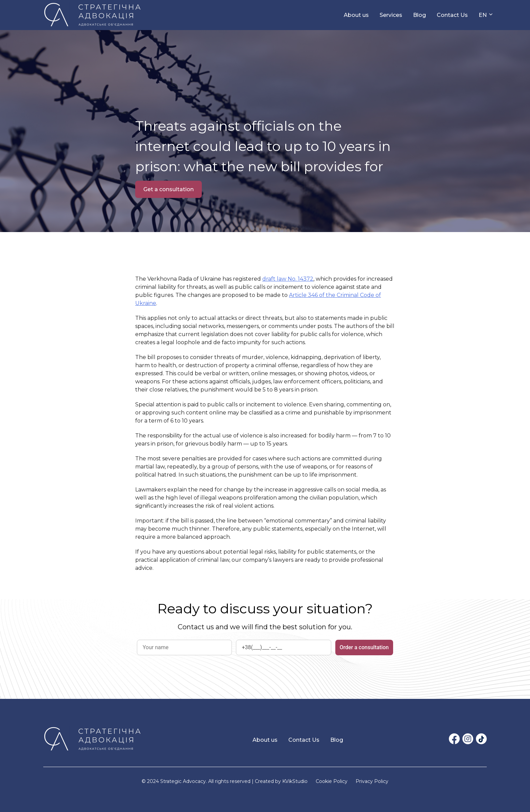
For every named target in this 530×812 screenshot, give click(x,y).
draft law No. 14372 (288, 279)
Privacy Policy (372, 781)
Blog (419, 15)
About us (356, 15)
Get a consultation (168, 189)
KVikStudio (295, 781)
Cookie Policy (332, 781)
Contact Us (452, 15)
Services (391, 15)
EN (483, 15)
